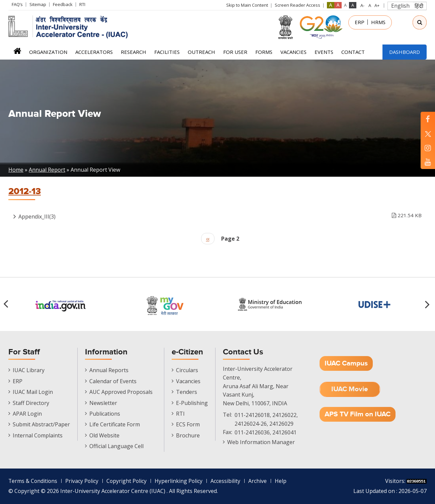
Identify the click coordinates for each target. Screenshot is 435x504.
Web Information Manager (261, 442)
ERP (360, 22)
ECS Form (188, 424)
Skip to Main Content (247, 5)
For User (235, 52)
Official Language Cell (116, 446)
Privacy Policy (83, 481)
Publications (105, 414)
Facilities (167, 52)
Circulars (187, 370)
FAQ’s (17, 4)
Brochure (188, 435)
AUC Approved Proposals (121, 392)
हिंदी (419, 6)
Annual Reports (109, 370)
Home (17, 53)
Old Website (104, 435)
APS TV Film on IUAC (358, 414)
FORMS (264, 52)
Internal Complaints (38, 435)
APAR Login (27, 414)
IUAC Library (29, 370)
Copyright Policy (128, 481)
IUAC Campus (346, 363)
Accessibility (228, 481)
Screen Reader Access (297, 5)
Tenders (187, 392)
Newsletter (103, 403)
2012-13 (25, 191)
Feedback (63, 4)
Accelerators (94, 52)
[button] (428, 304)
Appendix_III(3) (220, 215)
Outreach (201, 52)
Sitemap (38, 4)
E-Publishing (192, 403)
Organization (48, 52)
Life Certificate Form (115, 424)
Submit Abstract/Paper (41, 424)
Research (134, 52)
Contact (353, 52)
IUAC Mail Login (33, 392)
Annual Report (47, 170)
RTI (82, 4)
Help (283, 481)
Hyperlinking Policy (181, 481)
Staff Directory (31, 403)
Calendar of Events (113, 381)
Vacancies (293, 52)
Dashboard (405, 52)
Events (324, 52)
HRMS (378, 22)
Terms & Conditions (33, 481)
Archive (260, 481)
